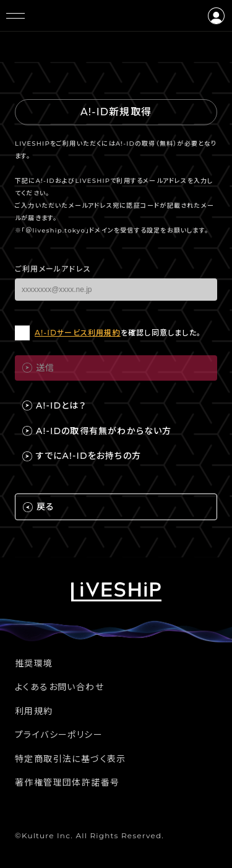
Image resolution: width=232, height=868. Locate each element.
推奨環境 (34, 663)
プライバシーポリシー (59, 735)
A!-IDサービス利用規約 (78, 333)
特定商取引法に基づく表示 (71, 759)
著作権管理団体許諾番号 (67, 782)
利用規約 (34, 711)
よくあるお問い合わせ (59, 687)
